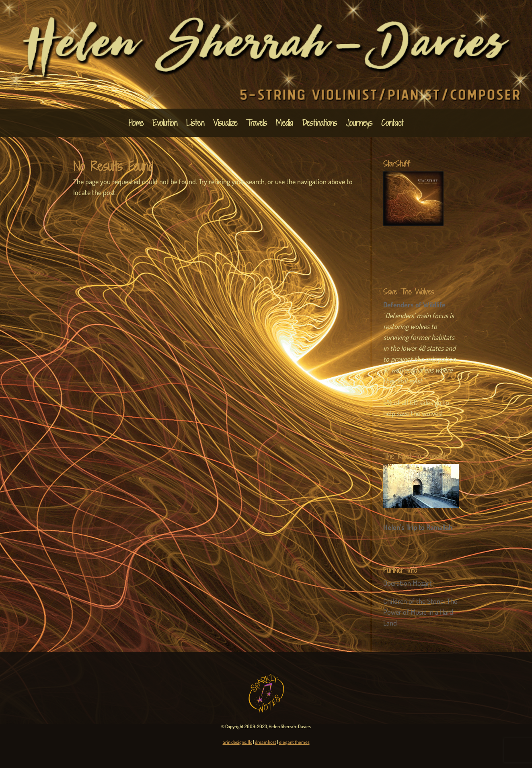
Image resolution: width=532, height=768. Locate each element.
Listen (195, 124)
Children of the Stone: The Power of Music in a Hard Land (420, 612)
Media (284, 124)
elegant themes (294, 742)
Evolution (165, 124)
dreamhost (266, 742)
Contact (392, 124)
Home (136, 124)
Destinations (319, 124)
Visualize (225, 124)
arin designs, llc (237, 742)
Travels (257, 124)
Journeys (359, 124)
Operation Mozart (408, 583)
